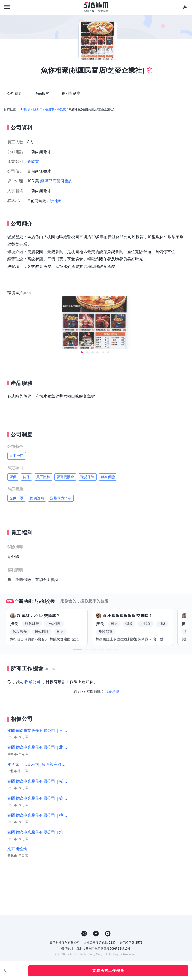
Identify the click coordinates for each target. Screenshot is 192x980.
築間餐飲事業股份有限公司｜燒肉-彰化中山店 (38, 829)
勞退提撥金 (65, 473)
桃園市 (50, 106)
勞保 (13, 473)
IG (84, 930)
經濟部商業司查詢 (56, 178)
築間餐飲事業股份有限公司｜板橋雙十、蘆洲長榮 (38, 778)
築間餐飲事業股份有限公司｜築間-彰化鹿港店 (38, 795)
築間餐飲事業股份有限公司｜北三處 (38, 744)
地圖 (58, 197)
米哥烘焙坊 (17, 846)
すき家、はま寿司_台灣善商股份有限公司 (38, 761)
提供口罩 (17, 494)
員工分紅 (17, 452)
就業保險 (108, 473)
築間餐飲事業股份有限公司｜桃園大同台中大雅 (38, 812)
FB (96, 930)
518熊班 (25, 106)
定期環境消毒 (61, 494)
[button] (77, 646)
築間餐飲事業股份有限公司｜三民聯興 (38, 727)
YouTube (108, 930)
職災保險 (87, 473)
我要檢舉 (112, 688)
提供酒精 (37, 494)
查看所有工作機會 (108, 971)
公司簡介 (16, 92)
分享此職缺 (19, 971)
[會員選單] (185, 7)
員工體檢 (43, 473)
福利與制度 (79, 92)
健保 (26, 473)
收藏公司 (32, 678)
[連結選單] (7, 7)
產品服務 (47, 92)
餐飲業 (62, 106)
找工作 (38, 106)
